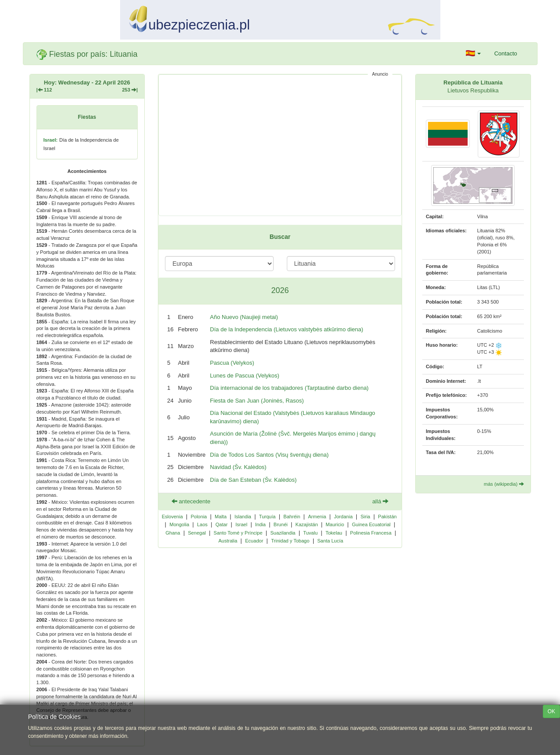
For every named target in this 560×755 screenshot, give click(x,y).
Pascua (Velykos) (232, 363)
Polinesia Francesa (371, 533)
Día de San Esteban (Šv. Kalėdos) (253, 480)
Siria (365, 517)
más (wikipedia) (504, 484)
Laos (202, 524)
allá (380, 501)
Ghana (173, 533)
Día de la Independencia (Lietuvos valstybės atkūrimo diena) (286, 329)
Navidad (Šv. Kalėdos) (238, 467)
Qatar (222, 524)
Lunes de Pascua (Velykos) (245, 376)
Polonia (199, 517)
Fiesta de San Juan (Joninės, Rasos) (257, 401)
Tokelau (334, 533)
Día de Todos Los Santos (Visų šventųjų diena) (269, 455)
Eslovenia (172, 517)
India (260, 524)
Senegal (197, 533)
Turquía (267, 517)
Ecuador (254, 541)
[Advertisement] (280, 145)
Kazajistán (307, 524)
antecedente (191, 501)
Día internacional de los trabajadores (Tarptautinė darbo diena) (289, 388)
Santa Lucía (330, 541)
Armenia (317, 517)
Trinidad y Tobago (290, 541)
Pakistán (387, 517)
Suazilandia (283, 533)
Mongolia (179, 524)
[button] (474, 54)
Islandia (243, 517)
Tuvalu (310, 533)
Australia (228, 541)
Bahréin (292, 517)
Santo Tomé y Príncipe (238, 533)
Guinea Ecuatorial (371, 524)
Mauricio (335, 524)
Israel (241, 524)
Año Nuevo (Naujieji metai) (244, 317)
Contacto (505, 53)
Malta (221, 517)
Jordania (343, 517)
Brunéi (281, 524)
